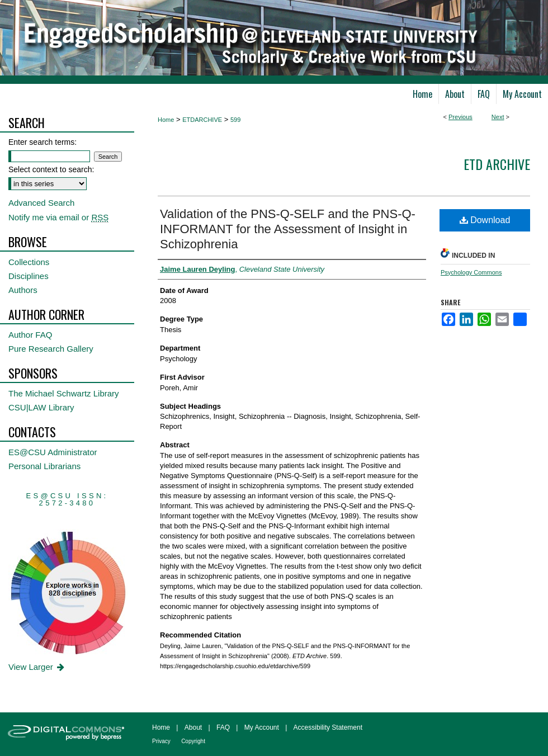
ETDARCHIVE (202, 120)
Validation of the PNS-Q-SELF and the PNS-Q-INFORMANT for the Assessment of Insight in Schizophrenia (288, 229)
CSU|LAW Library (41, 407)
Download (485, 220)
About (193, 727)
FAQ (223, 727)
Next (498, 117)
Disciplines (29, 276)
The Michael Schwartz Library (64, 393)
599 (235, 120)
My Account (262, 727)
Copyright (193, 741)
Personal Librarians (44, 466)
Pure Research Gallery (51, 349)
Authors (23, 290)
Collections (29, 262)
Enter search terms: (42, 142)
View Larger (37, 667)
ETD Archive (497, 164)
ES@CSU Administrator (53, 452)
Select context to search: (51, 169)
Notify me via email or (58, 217)
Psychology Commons (471, 272)
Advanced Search (41, 203)
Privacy (161, 741)
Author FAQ (30, 335)
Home (166, 120)
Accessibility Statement (328, 727)
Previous (460, 117)
